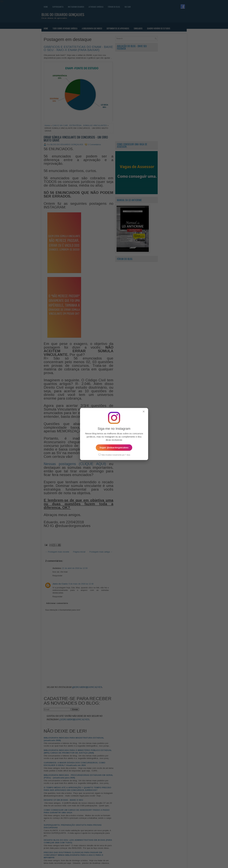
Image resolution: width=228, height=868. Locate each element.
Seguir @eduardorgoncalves (114, 448)
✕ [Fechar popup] (144, 412)
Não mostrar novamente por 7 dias (114, 455)
